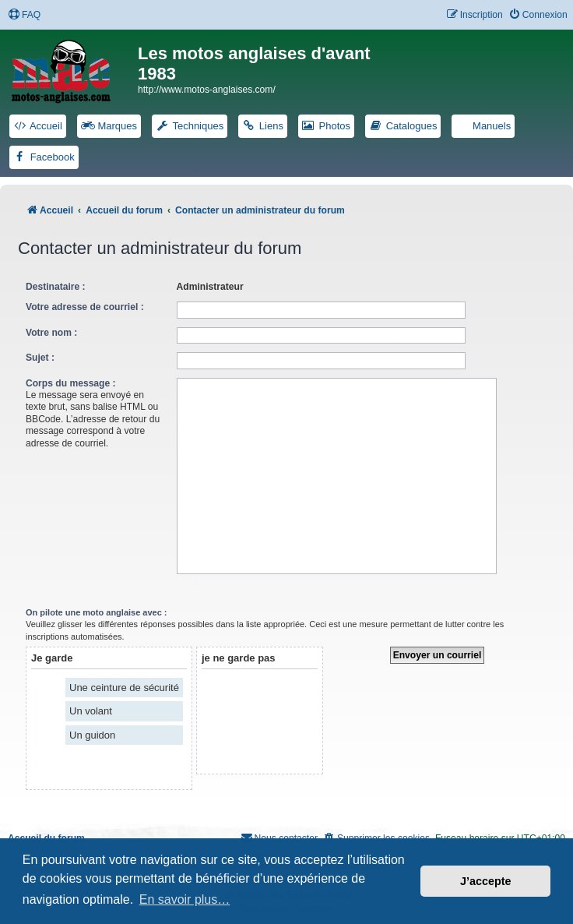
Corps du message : (71, 383)
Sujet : (40, 358)
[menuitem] (24, 15)
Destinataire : (56, 287)
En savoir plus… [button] (185, 899)
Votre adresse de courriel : (85, 307)
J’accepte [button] (486, 881)
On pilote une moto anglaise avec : (97, 612)
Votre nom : (51, 333)
